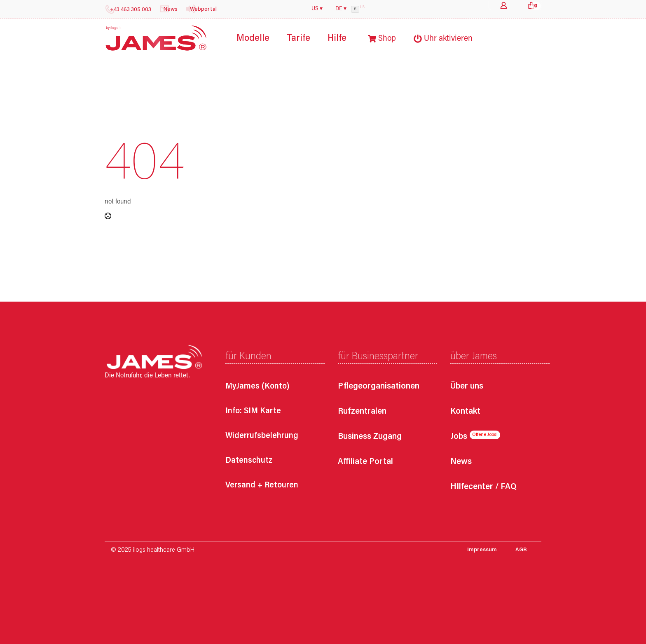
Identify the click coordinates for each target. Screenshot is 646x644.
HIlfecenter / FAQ (483, 487)
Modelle (253, 39)
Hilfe (337, 39)
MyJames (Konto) (257, 386)
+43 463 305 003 (131, 10)
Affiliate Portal (365, 462)
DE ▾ (341, 9)
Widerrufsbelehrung (262, 436)
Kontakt (465, 412)
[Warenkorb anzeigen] (531, 5)
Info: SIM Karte (253, 411)
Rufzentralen (362, 412)
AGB (521, 550)
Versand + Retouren (262, 485)
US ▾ (317, 9)
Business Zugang (370, 437)
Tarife (298, 39)
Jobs (459, 437)
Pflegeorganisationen (379, 387)
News (461, 462)
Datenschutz (249, 461)
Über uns (467, 387)
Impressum (482, 550)
